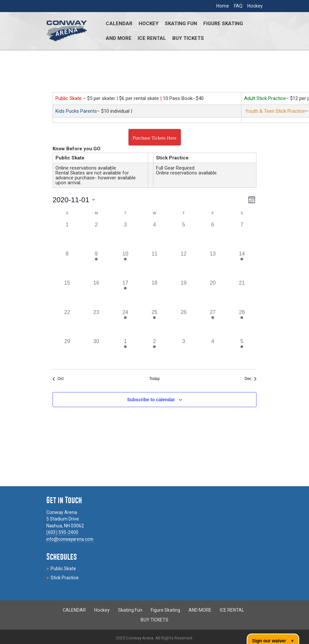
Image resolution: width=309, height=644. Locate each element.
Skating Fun (181, 24)
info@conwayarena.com (72, 539)
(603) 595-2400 (62, 533)
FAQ (238, 6)
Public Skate (63, 569)
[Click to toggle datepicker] (74, 200)
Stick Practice (65, 578)
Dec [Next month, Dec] (251, 379)
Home (223, 6)
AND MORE (119, 38)
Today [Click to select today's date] (154, 379)
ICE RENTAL (152, 38)
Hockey (255, 6)
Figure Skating (223, 24)
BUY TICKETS (188, 38)
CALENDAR (119, 24)
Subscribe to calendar (151, 400)
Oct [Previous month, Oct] (58, 379)
